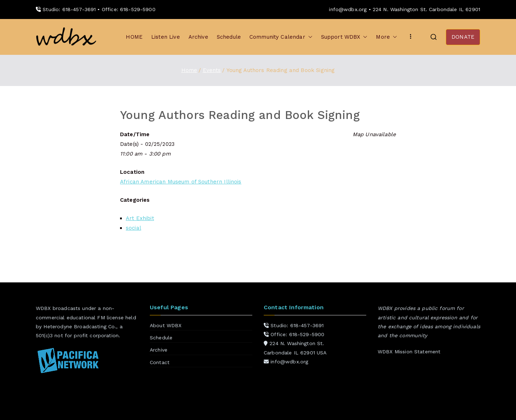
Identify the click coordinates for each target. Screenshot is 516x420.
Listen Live (166, 37)
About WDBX (166, 325)
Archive (198, 37)
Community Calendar (281, 37)
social (133, 228)
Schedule (229, 37)
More (386, 37)
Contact (160, 362)
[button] (309, 37)
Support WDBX (344, 37)
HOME (134, 37)
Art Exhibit (140, 218)
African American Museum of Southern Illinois (181, 182)
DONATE (463, 37)
